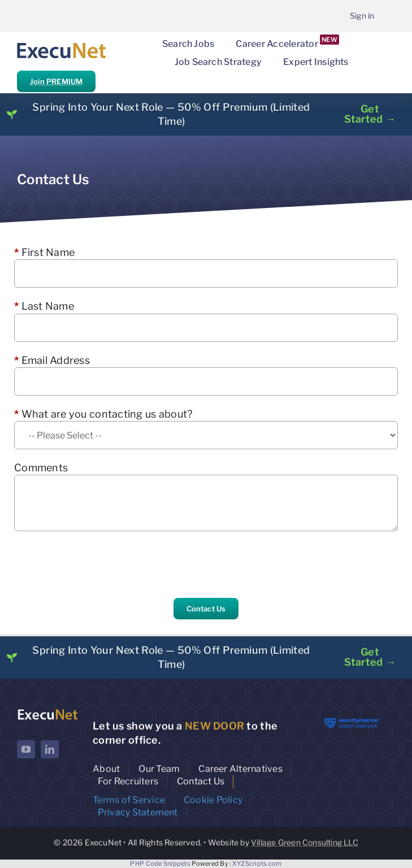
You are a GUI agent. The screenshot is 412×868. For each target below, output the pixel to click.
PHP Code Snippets (160, 863)
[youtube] (26, 749)
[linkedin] (50, 749)
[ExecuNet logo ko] (47, 712)
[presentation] (100, 565)
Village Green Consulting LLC (305, 842)
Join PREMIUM (56, 81)
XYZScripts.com (257, 863)
